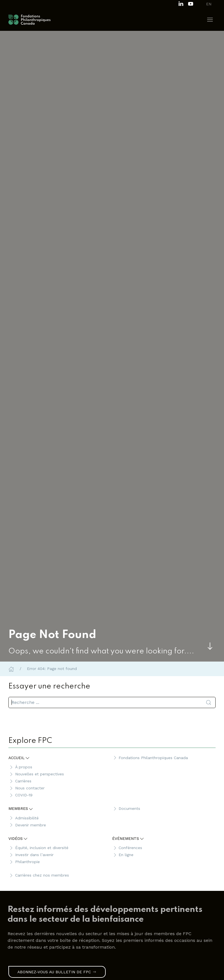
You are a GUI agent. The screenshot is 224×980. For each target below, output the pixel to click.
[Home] (11, 669)
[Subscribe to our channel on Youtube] (191, 3)
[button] (210, 20)
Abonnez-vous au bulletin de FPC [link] (57, 972)
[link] (109, 915)
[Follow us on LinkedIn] (181, 3)
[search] (112, 702)
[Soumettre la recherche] (209, 702)
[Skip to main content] (210, 646)
